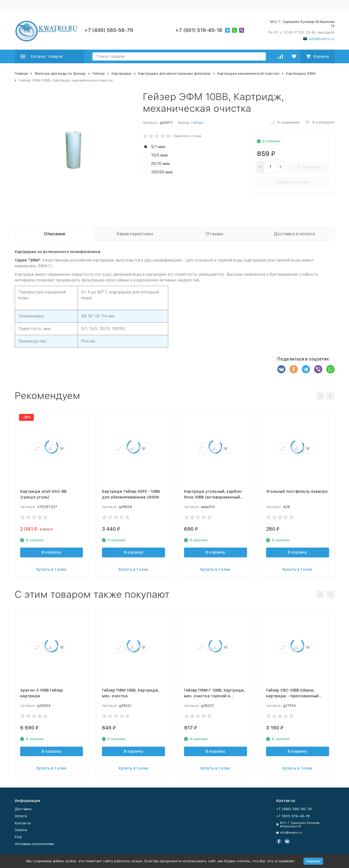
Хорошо (313, 861)
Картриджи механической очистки (248, 73)
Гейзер (99, 73)
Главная (21, 73)
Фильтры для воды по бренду (60, 73)
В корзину (309, 167)
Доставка (23, 809)
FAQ (18, 837)
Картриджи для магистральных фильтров (174, 73)
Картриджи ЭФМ (301, 73)
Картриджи (121, 73)
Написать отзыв (187, 136)
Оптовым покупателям (34, 844)
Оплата (21, 816)
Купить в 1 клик (293, 182)
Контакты (23, 823)
